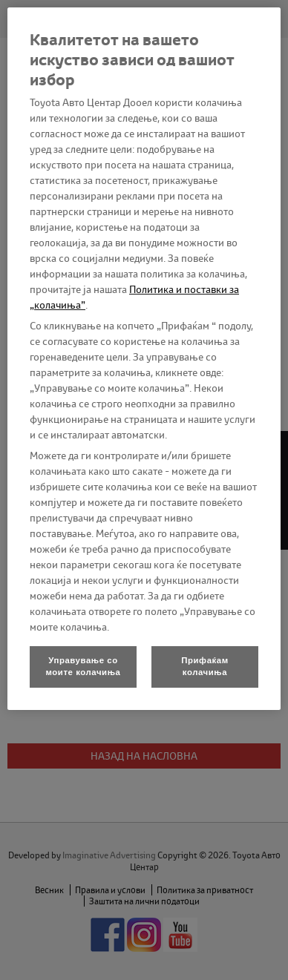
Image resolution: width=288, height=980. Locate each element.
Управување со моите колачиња (84, 666)
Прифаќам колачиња (204, 666)
